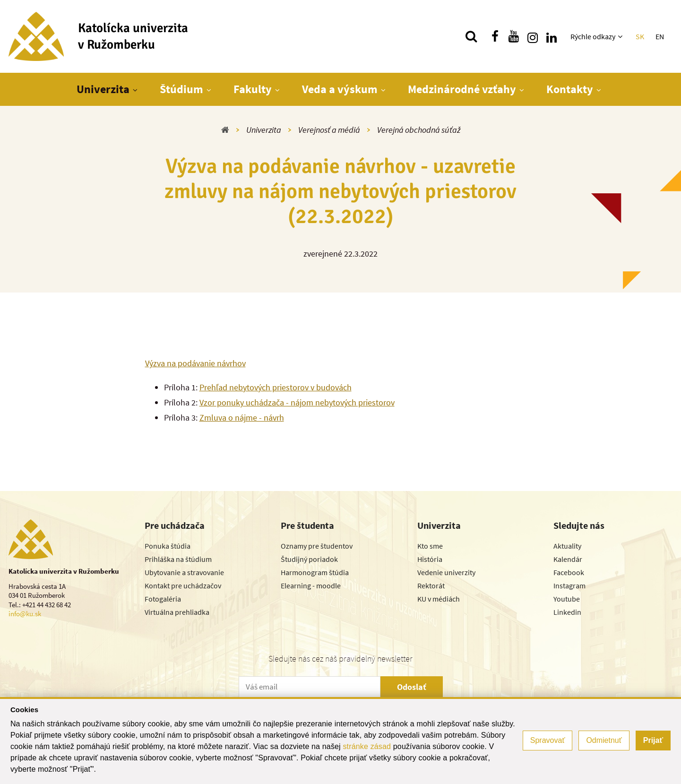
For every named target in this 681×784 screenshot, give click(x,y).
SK (640, 36)
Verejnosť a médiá (329, 130)
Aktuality (567, 546)
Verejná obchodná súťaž (419, 130)
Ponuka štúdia (168, 546)
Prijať (653, 740)
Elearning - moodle (311, 586)
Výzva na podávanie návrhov (195, 363)
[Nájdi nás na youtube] (514, 36)
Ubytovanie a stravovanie (184, 572)
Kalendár (568, 559)
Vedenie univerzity (446, 572)
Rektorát (431, 586)
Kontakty (570, 89)
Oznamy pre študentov (317, 546)
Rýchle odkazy (593, 36)
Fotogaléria (163, 599)
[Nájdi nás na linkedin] (552, 36)
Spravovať (548, 740)
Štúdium (181, 89)
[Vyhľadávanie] (471, 36)
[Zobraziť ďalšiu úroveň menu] (621, 36)
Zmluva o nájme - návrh (242, 418)
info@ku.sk (25, 614)
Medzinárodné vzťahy (462, 89)
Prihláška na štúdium (178, 559)
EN (660, 36)
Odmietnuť (604, 740)
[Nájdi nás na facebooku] (495, 36)
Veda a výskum (340, 89)
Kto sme (430, 546)
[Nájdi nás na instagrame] (533, 36)
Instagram (569, 586)
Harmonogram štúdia (315, 572)
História (430, 559)
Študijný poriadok (309, 559)
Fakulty (253, 89)
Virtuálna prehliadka (177, 612)
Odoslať (412, 687)
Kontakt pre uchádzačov (183, 586)
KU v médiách (439, 599)
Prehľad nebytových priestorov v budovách (276, 387)
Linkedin (567, 612)
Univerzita (103, 89)
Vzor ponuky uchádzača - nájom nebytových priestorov (297, 402)
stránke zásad (367, 746)
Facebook (569, 572)
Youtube (567, 599)
